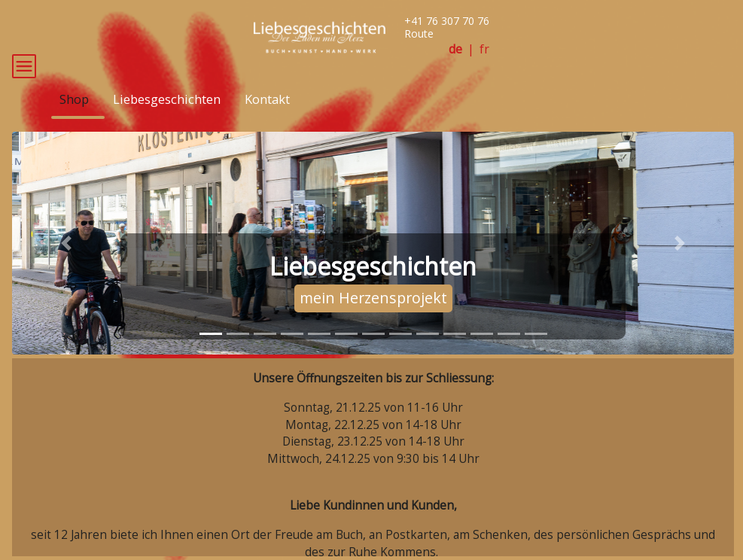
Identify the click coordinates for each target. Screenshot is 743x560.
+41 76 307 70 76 (447, 21)
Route (419, 33)
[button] (66, 266)
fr (484, 49)
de (455, 49)
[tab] (211, 356)
